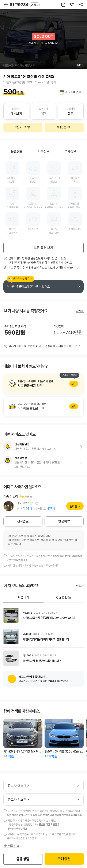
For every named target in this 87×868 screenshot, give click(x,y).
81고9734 (25, 5)
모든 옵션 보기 (43, 248)
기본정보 (43, 151)
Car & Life (64, 598)
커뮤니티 (23, 598)
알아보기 (43, 384)
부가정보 (70, 151)
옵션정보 (17, 151)
